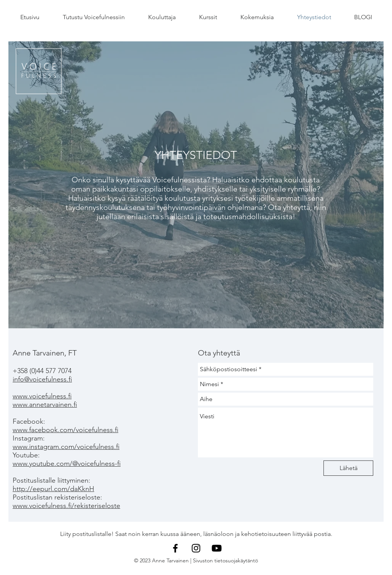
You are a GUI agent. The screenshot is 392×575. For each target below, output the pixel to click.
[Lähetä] (348, 468)
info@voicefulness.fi (42, 379)
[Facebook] (175, 548)
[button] (94, 17)
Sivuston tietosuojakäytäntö (225, 560)
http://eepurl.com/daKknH (53, 489)
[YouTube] (217, 548)
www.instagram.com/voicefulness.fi (66, 447)
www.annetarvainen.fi (45, 405)
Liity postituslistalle (86, 534)
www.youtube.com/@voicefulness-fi (67, 464)
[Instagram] (196, 548)
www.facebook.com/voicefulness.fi (65, 430)
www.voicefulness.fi (42, 396)
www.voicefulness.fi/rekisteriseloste (66, 506)
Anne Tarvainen (170, 560)
